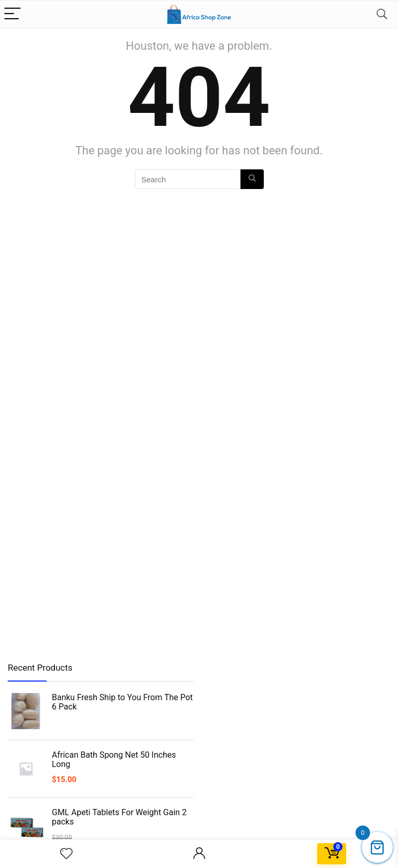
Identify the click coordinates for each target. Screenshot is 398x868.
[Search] (382, 14)
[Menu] (12, 14)
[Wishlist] (66, 854)
